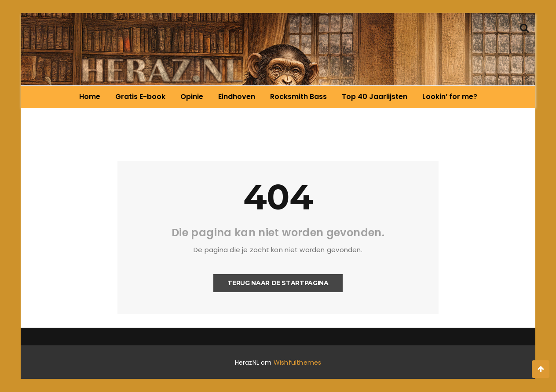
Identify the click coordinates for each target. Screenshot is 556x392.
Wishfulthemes (298, 363)
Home (90, 97)
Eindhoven (237, 97)
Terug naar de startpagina (278, 283)
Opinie (192, 97)
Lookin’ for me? (450, 97)
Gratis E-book (140, 97)
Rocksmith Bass (298, 97)
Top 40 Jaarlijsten (375, 97)
